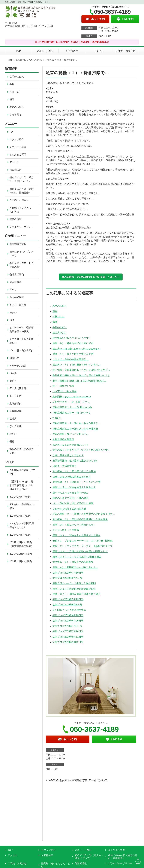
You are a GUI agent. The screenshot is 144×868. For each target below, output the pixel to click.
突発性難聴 (15, 282)
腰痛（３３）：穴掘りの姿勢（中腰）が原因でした (80, 551)
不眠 (55, 311)
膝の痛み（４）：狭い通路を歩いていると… (76, 365)
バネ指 (13, 373)
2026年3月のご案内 (20, 497)
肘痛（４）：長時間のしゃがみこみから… (75, 567)
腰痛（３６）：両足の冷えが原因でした (74, 589)
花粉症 (13, 434)
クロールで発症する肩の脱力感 (69, 509)
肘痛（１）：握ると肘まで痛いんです (73, 354)
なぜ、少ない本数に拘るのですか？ (72, 477)
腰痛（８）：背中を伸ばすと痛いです (73, 343)
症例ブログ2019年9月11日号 (68, 637)
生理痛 (13, 419)
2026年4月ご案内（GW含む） (22, 472)
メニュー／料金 (45, 51)
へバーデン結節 (18, 366)
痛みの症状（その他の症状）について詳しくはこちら (91, 277)
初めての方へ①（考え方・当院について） (21, 179)
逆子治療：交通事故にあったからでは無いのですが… (81, 370)
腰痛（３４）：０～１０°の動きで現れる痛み (77, 557)
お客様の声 (72, 51)
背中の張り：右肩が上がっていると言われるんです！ (81, 450)
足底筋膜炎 (15, 404)
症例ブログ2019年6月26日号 (68, 621)
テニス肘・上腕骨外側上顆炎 (21, 341)
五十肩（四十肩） (19, 388)
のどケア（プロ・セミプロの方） (21, 265)
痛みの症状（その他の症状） (29, 60)
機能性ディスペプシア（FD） (21, 254)
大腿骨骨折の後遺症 (63, 439)
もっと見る (15, 115)
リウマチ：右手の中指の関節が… (70, 359)
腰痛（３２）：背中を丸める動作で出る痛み (76, 535)
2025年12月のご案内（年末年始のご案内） (21, 544)
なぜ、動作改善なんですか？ (68, 455)
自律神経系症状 (18, 244)
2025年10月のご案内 (21, 561)
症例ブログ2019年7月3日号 (67, 626)
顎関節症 (14, 358)
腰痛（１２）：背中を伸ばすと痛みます (74, 487)
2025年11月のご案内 (21, 554)
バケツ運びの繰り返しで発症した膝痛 (73, 503)
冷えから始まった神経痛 (66, 530)
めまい (13, 312)
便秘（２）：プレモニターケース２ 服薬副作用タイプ (82, 546)
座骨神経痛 (15, 411)
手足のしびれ (60, 327)
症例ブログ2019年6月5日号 (67, 605)
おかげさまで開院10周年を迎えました (22, 525)
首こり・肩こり (18, 305)
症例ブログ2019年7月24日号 (68, 631)
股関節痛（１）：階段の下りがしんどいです (76, 482)
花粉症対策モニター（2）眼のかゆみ (72, 407)
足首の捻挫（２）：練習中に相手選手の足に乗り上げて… (84, 514)
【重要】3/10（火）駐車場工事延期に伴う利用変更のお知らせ (21, 485)
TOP (18, 51)
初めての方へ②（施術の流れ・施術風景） (21, 191)
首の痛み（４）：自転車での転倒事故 (73, 562)
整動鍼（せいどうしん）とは (20, 210)
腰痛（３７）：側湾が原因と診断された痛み (76, 594)
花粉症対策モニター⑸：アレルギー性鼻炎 (75, 429)
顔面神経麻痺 (17, 297)
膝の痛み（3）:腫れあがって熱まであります (76, 349)
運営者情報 (15, 219)
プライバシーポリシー (21, 227)
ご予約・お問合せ (126, 51)
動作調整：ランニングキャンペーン (72, 397)
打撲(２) (57, 418)
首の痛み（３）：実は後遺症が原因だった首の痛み (80, 519)
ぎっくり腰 (15, 426)
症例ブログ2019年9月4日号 (67, 578)
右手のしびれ (60, 306)
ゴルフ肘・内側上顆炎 (21, 350)
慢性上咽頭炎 (17, 274)
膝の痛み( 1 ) (59, 333)
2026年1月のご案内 (20, 535)
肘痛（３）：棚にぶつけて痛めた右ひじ (74, 525)
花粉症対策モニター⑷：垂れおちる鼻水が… (76, 423)
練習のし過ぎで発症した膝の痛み (70, 498)
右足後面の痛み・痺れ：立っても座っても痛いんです (81, 375)
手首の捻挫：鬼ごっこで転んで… (70, 434)
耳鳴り (13, 290)
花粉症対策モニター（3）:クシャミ (71, 413)
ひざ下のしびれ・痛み (64, 391)
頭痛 (12, 320)
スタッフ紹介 (17, 139)
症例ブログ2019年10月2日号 (68, 642)
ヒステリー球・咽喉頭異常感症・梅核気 (21, 329)
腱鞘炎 (13, 381)
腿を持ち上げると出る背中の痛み (70, 493)
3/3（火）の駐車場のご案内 (22, 506)
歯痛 (55, 322)
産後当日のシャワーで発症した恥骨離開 (74, 583)
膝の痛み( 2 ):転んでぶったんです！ (72, 338)
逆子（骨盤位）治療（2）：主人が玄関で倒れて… (80, 381)
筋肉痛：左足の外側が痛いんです (70, 445)
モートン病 (15, 396)
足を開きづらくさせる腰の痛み (69, 610)
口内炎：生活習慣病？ (64, 466)
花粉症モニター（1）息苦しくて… (71, 402)
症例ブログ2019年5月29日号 (68, 599)
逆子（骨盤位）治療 (63, 386)
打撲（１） (58, 317)
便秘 (12, 441)
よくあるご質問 (18, 155)
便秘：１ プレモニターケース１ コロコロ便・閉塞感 (82, 541)
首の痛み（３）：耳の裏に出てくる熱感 (74, 471)
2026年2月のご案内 (20, 516)
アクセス (99, 51)
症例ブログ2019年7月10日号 (68, 573)
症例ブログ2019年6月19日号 (68, 615)
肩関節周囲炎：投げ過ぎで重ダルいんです (75, 461)
